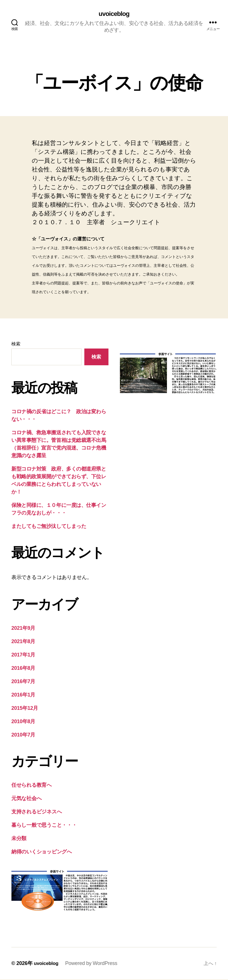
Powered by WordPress (93, 964)
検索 (16, 344)
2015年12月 (25, 709)
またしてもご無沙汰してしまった (49, 526)
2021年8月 (23, 642)
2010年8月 (23, 722)
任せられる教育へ (32, 786)
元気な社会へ (26, 799)
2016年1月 (23, 695)
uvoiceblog (114, 14)
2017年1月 (23, 655)
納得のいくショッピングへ (42, 852)
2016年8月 (23, 669)
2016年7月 (23, 682)
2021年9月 (23, 629)
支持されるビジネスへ (36, 812)
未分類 (19, 839)
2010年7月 (23, 735)
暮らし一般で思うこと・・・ (44, 826)
